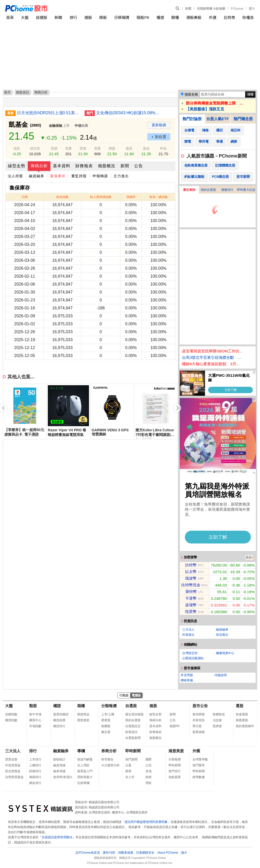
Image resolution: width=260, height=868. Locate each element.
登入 (252, 8)
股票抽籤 (199, 732)
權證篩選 (59, 720)
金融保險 (55, 126)
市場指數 (35, 726)
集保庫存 (58, 176)
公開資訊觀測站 (193, 658)
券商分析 (109, 751)
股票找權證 (61, 714)
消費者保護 (126, 853)
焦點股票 (175, 777)
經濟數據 (199, 777)
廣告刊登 (109, 853)
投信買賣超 (13, 771)
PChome (237, 8)
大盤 (25, 17)
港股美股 (194, 17)
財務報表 (84, 166)
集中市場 (35, 714)
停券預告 (199, 720)
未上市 (130, 777)
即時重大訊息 (246, 190)
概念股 (106, 732)
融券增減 (59, 771)
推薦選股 (242, 720)
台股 (128, 765)
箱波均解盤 (85, 759)
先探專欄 (83, 783)
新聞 (188, 8)
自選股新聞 (133, 738)
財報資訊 (131, 732)
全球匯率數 (200, 759)
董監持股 (79, 176)
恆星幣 (191, 611)
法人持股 (15, 176)
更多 (248, 557)
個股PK (143, 17)
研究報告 (107, 759)
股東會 (217, 726)
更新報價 (159, 125)
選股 (88, 17)
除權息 (248, 17)
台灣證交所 (190, 653)
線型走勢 (17, 166)
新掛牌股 (199, 714)
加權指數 (11, 714)
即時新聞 (133, 751)
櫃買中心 (35, 720)
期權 (175, 17)
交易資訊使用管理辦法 (57, 837)
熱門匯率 (199, 765)
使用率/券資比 (63, 777)
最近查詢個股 (134, 714)
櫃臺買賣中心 (225, 653)
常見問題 (187, 675)
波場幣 (191, 605)
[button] (177, 408)
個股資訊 (22, 92)
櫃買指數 (11, 720)
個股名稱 (191, 94)
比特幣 (229, 17)
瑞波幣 (191, 578)
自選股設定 (133, 726)
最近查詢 (189, 190)
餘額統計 (59, 759)
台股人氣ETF (218, 119)
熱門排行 (175, 771)
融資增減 (59, 765)
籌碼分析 (39, 166)
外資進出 (188, 635)
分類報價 (122, 17)
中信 (78, 126)
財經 (149, 777)
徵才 (184, 853)
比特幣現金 (191, 585)
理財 (149, 783)
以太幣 (191, 572)
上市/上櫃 (108, 714)
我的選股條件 (245, 726)
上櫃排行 (35, 765)
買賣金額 (11, 759)
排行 (73, 17)
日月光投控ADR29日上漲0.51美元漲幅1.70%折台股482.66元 (49, 113)
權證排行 (59, 726)
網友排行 (35, 783)
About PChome (168, 853)
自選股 (42, 17)
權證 (160, 17)
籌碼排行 (35, 777)
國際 (149, 759)
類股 (103, 17)
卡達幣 (191, 598)
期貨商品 (83, 714)
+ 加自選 (159, 137)
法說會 (217, 720)
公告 (139, 166)
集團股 (106, 726)
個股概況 (107, 166)
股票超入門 (85, 771)
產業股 (106, 720)
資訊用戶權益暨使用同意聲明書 (146, 822)
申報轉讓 (100, 176)
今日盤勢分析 (110, 765)
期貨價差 (83, 720)
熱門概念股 (243, 119)
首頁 (10, 17)
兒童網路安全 (145, 853)
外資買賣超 (13, 765)
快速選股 (242, 714)
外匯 (213, 17)
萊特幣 (191, 592)
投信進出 (222, 635)
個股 (153, 706)
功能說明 (221, 675)
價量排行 (227, 190)
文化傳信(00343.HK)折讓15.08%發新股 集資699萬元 (128, 113)
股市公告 (200, 706)
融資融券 (37, 176)
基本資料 (62, 166)
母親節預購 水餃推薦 (211, 8)
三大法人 (188, 630)
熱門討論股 (192, 119)
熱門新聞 (131, 759)
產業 (128, 771)
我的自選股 (208, 190)
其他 (149, 771)
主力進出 (121, 176)
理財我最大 (85, 777)
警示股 (197, 726)
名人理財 (83, 765)
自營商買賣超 (14, 777)
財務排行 (35, 771)
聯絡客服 (187, 680)
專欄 (81, 751)
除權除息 (219, 714)
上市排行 (35, 759)
